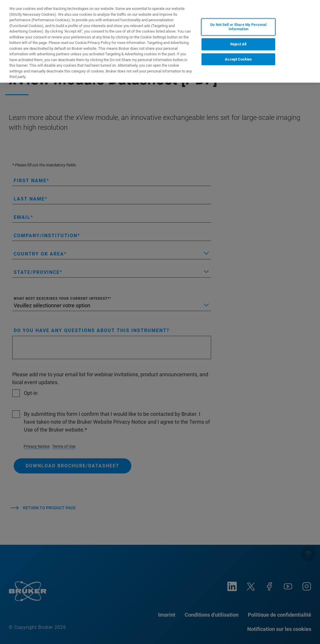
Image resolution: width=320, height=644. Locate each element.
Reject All (238, 44)
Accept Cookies (238, 59)
